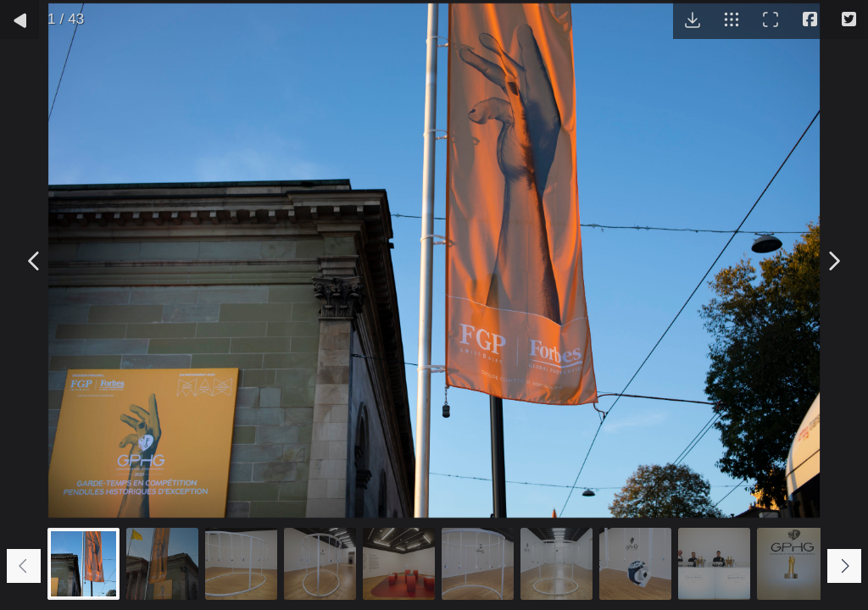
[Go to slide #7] (556, 564)
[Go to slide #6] (478, 564)
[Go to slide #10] (793, 564)
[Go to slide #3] (241, 564)
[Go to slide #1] (83, 564)
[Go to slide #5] (399, 564)
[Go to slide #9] (714, 564)
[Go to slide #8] (635, 564)
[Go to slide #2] (162, 564)
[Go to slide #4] (320, 564)
